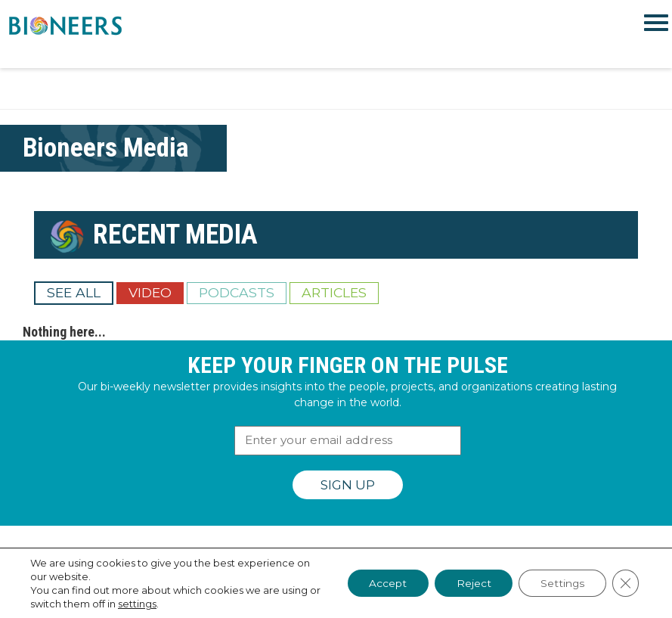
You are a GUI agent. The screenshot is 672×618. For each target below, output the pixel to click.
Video (150, 292)
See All (74, 292)
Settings (561, 583)
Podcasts (237, 292)
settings (150, 604)
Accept (382, 583)
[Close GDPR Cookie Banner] (625, 583)
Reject (469, 583)
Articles (334, 292)
